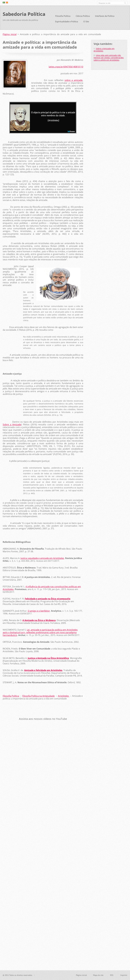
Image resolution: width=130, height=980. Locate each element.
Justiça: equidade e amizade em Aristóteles (42, 559)
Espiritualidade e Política (67, 23)
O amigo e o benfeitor (39, 612)
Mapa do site (98, 975)
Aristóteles (64, 697)
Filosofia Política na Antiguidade (38, 697)
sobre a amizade (74, 81)
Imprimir (124, 975)
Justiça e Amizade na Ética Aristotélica (48, 659)
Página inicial (10, 35)
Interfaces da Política (105, 17)
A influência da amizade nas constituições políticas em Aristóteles (42, 589)
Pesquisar (125, 3)
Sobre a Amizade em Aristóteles (104, 51)
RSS (112, 975)
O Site (86, 23)
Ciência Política (83, 17)
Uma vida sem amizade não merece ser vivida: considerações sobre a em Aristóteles (109, 59)
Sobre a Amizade (12, 425)
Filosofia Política (63, 17)
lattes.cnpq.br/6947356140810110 (66, 68)
